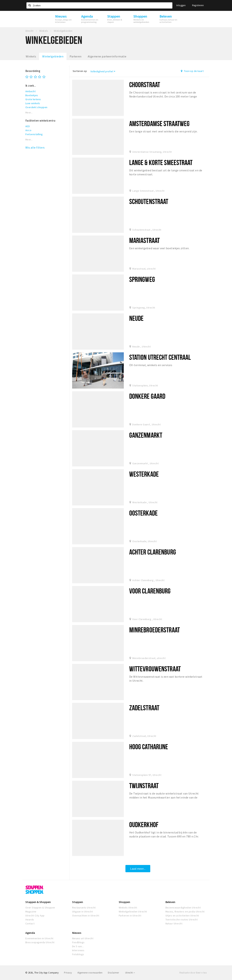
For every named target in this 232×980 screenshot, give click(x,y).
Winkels (31, 56)
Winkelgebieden (53, 56)
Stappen (78, 902)
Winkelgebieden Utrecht (133, 912)
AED (28, 126)
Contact (30, 923)
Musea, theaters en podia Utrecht (185, 912)
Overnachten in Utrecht (86, 916)
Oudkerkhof (144, 824)
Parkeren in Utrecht (130, 916)
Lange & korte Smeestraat (161, 162)
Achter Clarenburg (153, 552)
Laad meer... (138, 869)
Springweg (142, 279)
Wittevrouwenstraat (155, 669)
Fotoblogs (78, 954)
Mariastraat (144, 240)
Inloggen (181, 5)
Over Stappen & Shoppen (40, 908)
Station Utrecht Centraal (160, 357)
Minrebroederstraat (155, 630)
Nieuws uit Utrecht (83, 938)
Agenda (30, 933)
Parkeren (76, 56)
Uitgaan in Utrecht (83, 912)
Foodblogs (78, 942)
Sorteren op (80, 71)
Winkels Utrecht (128, 908)
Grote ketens (33, 99)
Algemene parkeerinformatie (107, 56)
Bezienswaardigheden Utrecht (183, 908)
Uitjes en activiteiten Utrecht (182, 916)
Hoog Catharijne (149, 747)
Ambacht (30, 91)
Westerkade (144, 474)
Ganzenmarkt (146, 435)
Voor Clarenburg (150, 591)
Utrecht (130, 973)
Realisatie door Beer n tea (193, 973)
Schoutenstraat (149, 201)
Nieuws (77, 933)
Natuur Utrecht (174, 923)
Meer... (29, 113)
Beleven (170, 902)
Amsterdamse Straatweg (159, 123)
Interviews (78, 950)
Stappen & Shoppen (38, 902)
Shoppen (124, 902)
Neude (136, 318)
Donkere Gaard (147, 396)
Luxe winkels (33, 103)
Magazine (31, 912)
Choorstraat (145, 85)
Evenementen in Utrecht (39, 938)
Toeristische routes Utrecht (182, 919)
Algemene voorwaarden (90, 973)
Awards (30, 919)
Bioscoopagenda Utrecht (40, 942)
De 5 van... (78, 946)
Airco (28, 130)
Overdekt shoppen (36, 107)
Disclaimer (113, 973)
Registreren (198, 5)
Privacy (68, 973)
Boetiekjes (32, 95)
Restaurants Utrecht (84, 908)
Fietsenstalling (34, 134)
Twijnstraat (144, 786)
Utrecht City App (35, 916)
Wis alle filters (35, 147)
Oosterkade (143, 513)
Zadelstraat (144, 708)
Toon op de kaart (192, 71)
